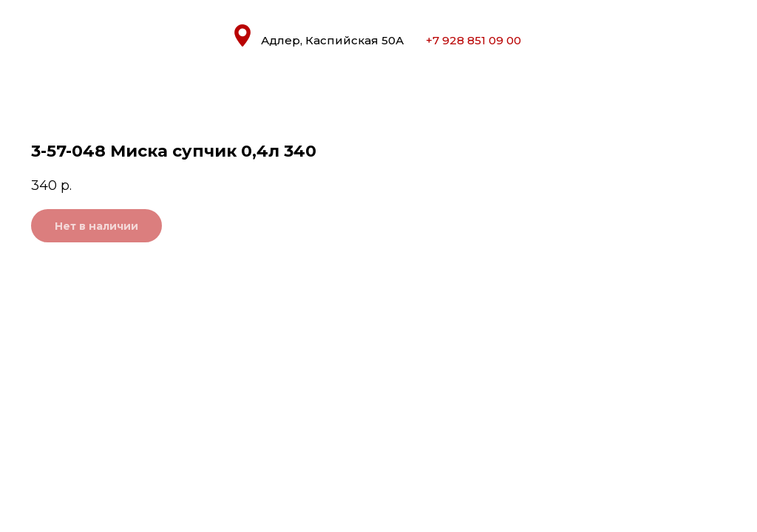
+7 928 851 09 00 (473, 40)
